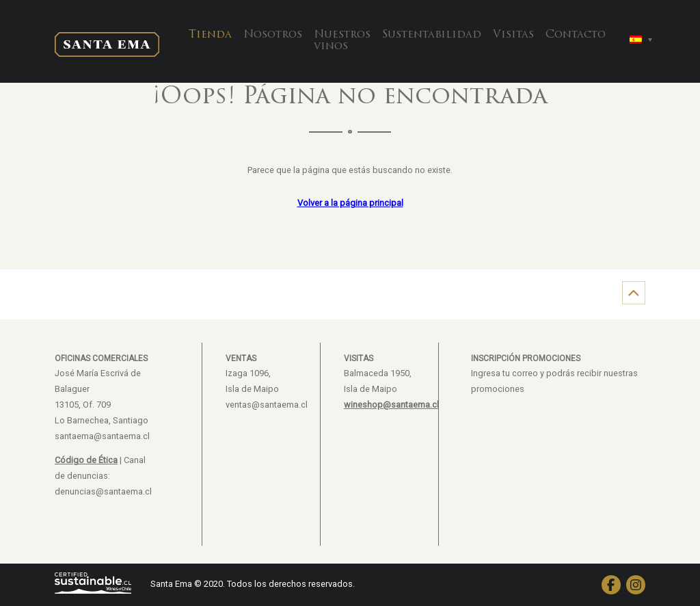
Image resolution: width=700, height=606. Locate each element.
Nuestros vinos (342, 41)
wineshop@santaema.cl (391, 405)
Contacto (576, 35)
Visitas (513, 35)
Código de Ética (86, 460)
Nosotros (273, 35)
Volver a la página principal (350, 203)
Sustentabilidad (432, 35)
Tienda (210, 35)
